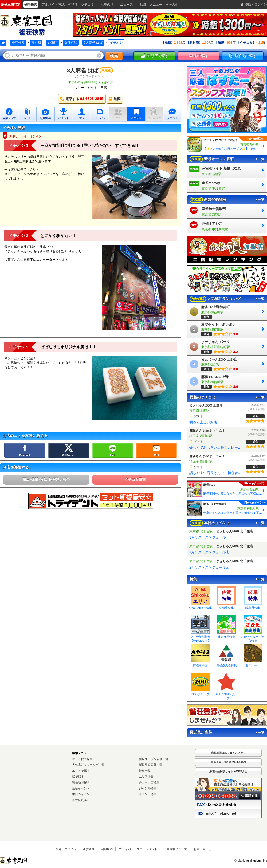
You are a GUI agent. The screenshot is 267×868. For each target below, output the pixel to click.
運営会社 (89, 849)
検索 (114, 56)
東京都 (36, 43)
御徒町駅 (71, 43)
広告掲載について (175, 849)
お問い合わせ (202, 849)
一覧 (260, 159)
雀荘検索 (18, 43)
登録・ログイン (66, 849)
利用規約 (107, 849)
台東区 (53, 43)
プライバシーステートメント (138, 849)
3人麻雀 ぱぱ (93, 43)
